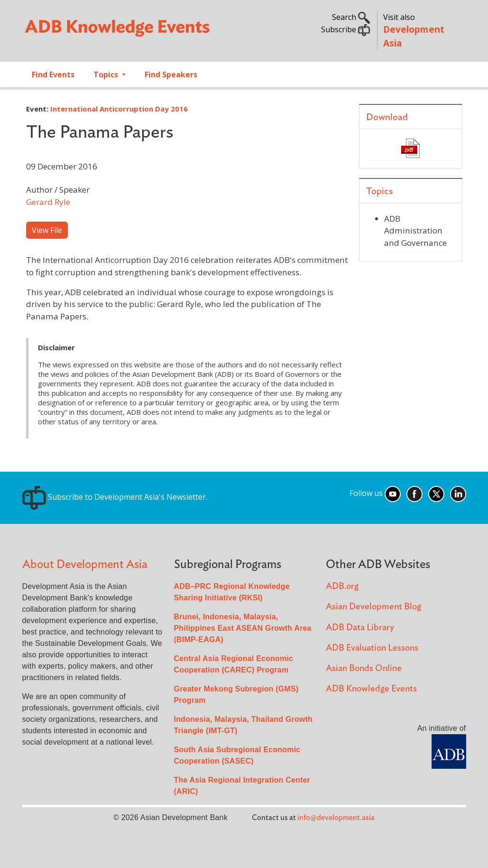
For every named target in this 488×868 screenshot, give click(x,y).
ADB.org (342, 586)
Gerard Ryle (48, 202)
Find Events (53, 75)
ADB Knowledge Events (371, 689)
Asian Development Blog (373, 607)
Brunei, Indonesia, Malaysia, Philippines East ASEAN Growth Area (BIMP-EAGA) (243, 628)
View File (47, 230)
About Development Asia (85, 565)
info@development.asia (336, 818)
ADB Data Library (360, 628)
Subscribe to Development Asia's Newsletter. (115, 497)
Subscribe (345, 29)
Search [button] (351, 17)
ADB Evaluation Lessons (372, 648)
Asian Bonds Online (364, 668)
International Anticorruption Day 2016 (119, 109)
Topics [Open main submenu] (107, 75)
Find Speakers (171, 75)
